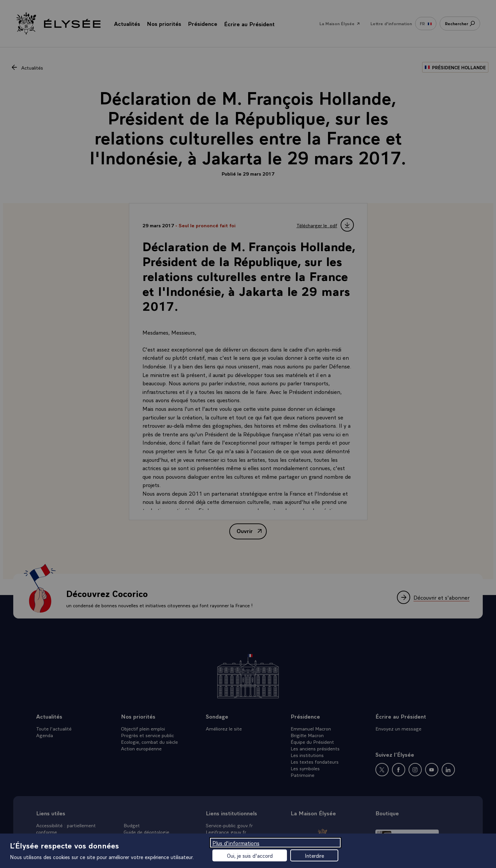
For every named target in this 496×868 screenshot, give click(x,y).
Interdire (314, 855)
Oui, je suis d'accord (250, 855)
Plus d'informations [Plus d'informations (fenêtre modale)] (236, 843)
